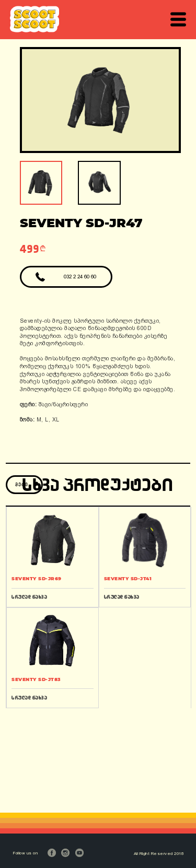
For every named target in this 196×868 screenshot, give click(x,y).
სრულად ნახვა (29, 597)
